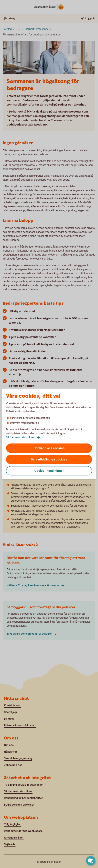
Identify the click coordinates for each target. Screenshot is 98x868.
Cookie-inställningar (49, 471)
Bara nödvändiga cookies (49, 459)
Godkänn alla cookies (49, 448)
